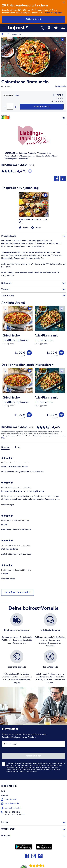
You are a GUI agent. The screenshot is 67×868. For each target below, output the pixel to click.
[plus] (15, 107)
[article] (33, 206)
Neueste (5, 447)
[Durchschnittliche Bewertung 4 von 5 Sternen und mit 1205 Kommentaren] (30, 171)
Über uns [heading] (33, 835)
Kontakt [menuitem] (5, 795)
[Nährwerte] (6, 117)
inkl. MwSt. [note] (22, 356)
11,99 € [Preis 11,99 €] (20, 353)
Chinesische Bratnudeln (25, 82)
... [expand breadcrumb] (5, 34)
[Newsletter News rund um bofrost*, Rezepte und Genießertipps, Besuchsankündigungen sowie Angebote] (33, 752)
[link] (19, 28)
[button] (5, 28)
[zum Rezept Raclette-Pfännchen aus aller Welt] (34, 205)
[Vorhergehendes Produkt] (5, 309)
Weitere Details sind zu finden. (25, 771)
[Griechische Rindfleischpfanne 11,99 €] (18, 333)
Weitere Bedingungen (53, 13)
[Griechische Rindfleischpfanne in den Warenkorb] (29, 353)
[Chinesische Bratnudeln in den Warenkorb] (42, 107)
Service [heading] (33, 822)
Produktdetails (61, 86)
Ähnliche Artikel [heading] (13, 303)
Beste (18, 447)
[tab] (49, 28)
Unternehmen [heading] (33, 829)
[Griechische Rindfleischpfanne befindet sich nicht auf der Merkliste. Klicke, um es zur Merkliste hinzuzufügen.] (30, 309)
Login (17, 95)
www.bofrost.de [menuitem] (10, 804)
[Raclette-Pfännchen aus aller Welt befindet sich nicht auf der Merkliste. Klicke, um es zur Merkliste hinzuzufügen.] (46, 195)
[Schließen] (64, 3)
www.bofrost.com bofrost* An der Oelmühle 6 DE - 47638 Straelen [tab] (31, 274)
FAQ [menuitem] (3, 791)
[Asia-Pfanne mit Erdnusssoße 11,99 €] (50, 333)
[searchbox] (42, 28)
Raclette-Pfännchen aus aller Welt (33, 221)
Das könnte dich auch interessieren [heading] (27, 365)
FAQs (3, 438)
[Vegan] (64, 118)
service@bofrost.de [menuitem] (11, 808)
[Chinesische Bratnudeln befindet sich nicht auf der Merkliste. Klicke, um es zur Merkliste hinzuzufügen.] (62, 40)
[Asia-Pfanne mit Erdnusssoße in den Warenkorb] (61, 353)
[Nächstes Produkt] (62, 309)
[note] (18, 339)
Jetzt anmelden (33, 756)
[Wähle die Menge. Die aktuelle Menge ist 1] (10, 107)
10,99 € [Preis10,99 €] (58, 95)
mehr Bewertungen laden (18, 592)
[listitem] (17, 630)
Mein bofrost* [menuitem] (9, 800)
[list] (33, 650)
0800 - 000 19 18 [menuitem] (11, 812)
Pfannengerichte (14, 34)
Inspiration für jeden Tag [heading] (21, 188)
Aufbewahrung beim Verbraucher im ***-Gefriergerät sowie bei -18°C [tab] (33, 265)
